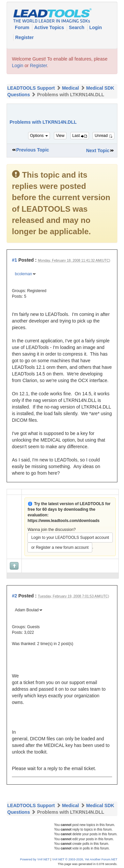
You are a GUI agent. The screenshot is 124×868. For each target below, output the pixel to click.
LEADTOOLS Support (31, 88)
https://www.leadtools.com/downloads (63, 521)
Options (39, 136)
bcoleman (23, 274)
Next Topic (98, 151)
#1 (15, 260)
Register (24, 37)
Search (77, 27)
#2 (15, 596)
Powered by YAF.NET (35, 859)
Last (80, 136)
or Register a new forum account (60, 547)
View (60, 136)
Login (96, 27)
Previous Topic (33, 150)
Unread (103, 136)
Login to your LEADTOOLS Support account (70, 538)
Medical (70, 88)
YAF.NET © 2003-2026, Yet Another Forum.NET (85, 859)
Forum (23, 27)
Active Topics (50, 27)
